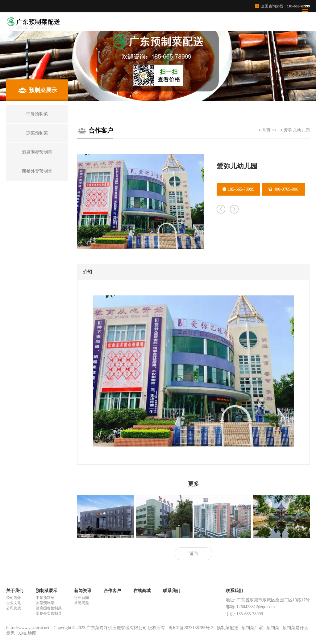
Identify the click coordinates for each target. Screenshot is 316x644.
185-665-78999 (238, 189)
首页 (266, 130)
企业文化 (14, 603)
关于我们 (15, 591)
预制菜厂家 (252, 628)
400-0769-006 (283, 189)
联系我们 (172, 591)
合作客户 (101, 130)
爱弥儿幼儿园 (297, 130)
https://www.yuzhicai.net (28, 628)
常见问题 (81, 603)
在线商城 (142, 591)
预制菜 (273, 628)
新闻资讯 (83, 591)
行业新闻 (81, 598)
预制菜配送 (227, 628)
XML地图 (27, 633)
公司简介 (14, 598)
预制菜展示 (47, 591)
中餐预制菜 (45, 598)
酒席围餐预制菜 (49, 608)
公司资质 (14, 608)
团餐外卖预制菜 (49, 613)
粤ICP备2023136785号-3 (191, 628)
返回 (193, 554)
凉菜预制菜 (45, 603)
